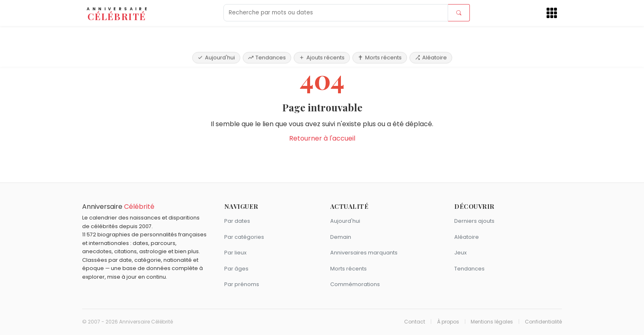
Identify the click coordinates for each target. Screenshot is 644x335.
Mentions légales (492, 322)
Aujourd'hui (216, 34)
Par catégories (244, 237)
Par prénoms (242, 284)
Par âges (236, 269)
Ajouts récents (322, 34)
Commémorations (355, 284)
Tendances (267, 34)
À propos (448, 322)
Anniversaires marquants (364, 253)
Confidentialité (543, 322)
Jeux (460, 253)
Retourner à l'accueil (322, 138)
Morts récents (380, 34)
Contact (415, 322)
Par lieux (235, 253)
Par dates (237, 221)
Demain (341, 237)
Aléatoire (431, 34)
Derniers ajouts (474, 221)
